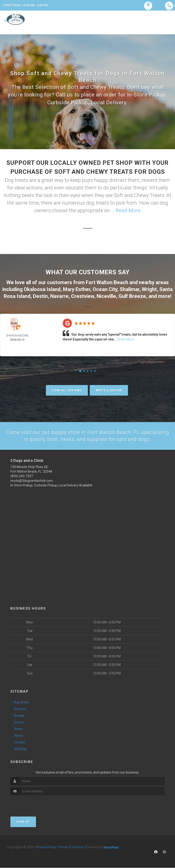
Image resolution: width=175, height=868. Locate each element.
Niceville (106, 296)
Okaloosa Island (42, 290)
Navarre (59, 296)
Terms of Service (71, 847)
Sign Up (23, 822)
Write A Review (109, 390)
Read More (128, 211)
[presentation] (35, 804)
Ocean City (105, 290)
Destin (40, 296)
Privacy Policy (46, 847)
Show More (125, 339)
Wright (149, 290)
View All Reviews (67, 390)
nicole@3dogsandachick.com (32, 481)
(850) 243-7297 (22, 476)
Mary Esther (77, 290)
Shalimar (129, 290)
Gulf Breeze (132, 296)
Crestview (83, 296)
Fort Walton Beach (107, 283)
